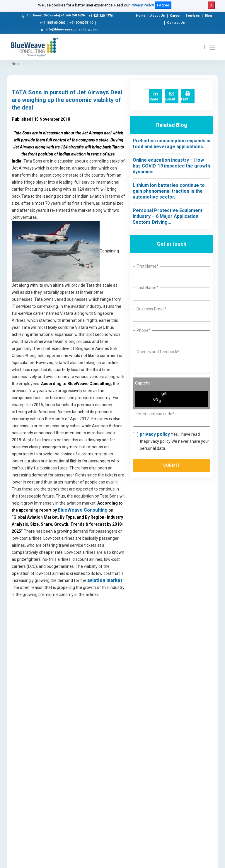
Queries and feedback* (158, 352)
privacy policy (155, 434)
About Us (158, 16)
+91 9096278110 (81, 23)
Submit (172, 465)
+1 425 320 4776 (101, 16)
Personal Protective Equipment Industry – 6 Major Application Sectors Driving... (168, 216)
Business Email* (151, 309)
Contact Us (176, 23)
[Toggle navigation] (212, 47)
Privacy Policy (142, 5)
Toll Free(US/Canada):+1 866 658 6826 (53, 16)
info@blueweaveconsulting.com (69, 30)
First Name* (148, 266)
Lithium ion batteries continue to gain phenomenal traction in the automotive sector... (169, 191)
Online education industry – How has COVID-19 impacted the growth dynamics (171, 166)
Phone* (144, 330)
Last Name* (148, 288)
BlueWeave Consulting (83, 510)
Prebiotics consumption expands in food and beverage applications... (172, 144)
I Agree (163, 5)
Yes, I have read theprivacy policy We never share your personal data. (174, 441)
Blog (208, 16)
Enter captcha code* (155, 414)
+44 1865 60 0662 (53, 23)
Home (141, 16)
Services (193, 16)
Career (175, 16)
